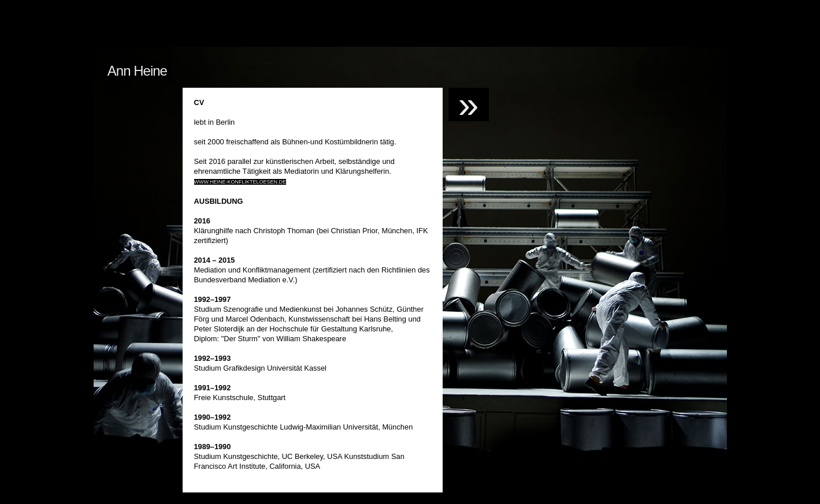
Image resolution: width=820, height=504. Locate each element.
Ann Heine (138, 71)
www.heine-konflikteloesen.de (240, 182)
